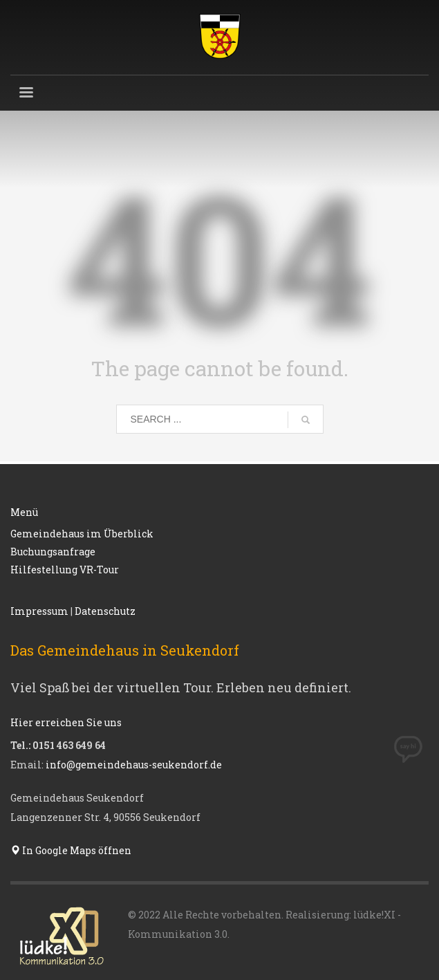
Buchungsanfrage (53, 552)
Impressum (39, 611)
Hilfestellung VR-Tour (65, 570)
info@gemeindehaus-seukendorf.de (134, 765)
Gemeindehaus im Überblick (82, 534)
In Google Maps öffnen (71, 850)
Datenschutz (105, 611)
